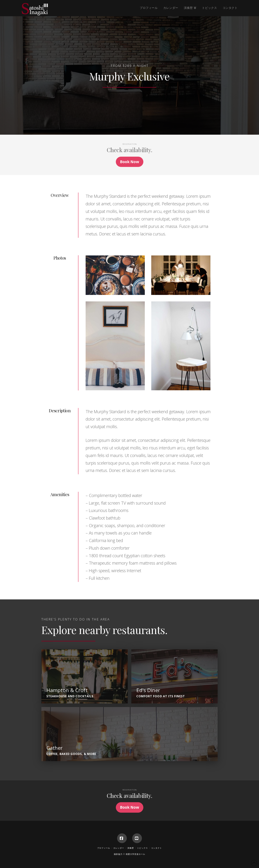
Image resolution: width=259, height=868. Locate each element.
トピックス (142, 848)
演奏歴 (131, 848)
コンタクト (156, 848)
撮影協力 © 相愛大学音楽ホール (129, 854)
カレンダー (119, 848)
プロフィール (104, 848)
